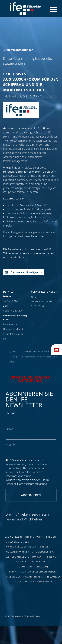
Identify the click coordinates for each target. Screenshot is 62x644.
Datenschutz (25, 562)
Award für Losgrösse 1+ (22, 547)
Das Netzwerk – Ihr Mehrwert (24, 537)
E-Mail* (11, 445)
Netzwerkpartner (18, 552)
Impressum (43, 562)
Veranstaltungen (18, 542)
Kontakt (37, 557)
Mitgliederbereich (44, 552)
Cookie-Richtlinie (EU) (33, 567)
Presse (44, 547)
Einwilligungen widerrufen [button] (34, 582)
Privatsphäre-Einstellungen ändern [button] (33, 572)
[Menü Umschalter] (53, 9)
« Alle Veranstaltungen (18, 50)
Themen (51, 537)
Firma (10, 429)
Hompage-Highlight (13, 329)
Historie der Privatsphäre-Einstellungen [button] (33, 577)
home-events (10, 324)
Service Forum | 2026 (14, 357)
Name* (11, 413)
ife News (50, 557)
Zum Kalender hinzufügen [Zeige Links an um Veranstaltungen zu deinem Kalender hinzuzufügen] (24, 272)
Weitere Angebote (18, 557)
